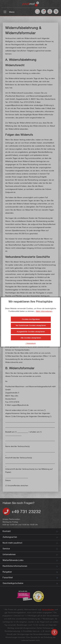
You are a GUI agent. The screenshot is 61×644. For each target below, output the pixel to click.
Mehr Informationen (44, 311)
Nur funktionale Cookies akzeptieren (31, 325)
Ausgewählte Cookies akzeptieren (31, 332)
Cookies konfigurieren (31, 319)
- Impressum (31, 343)
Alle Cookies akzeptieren (31, 338)
